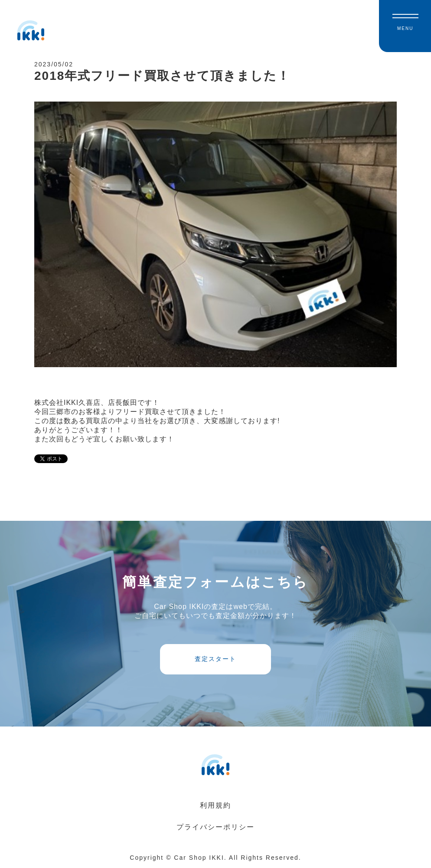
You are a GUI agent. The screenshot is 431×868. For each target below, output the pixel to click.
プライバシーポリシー (215, 827)
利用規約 (215, 805)
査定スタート (215, 659)
